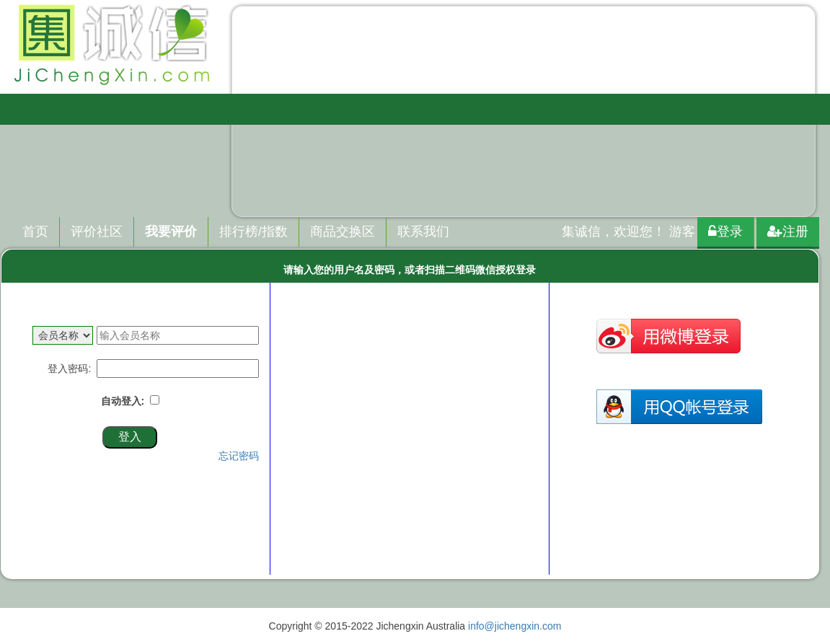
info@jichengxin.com (515, 626)
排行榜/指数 (253, 231)
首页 (35, 231)
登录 (725, 231)
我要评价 (171, 231)
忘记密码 (239, 456)
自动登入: (125, 401)
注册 (788, 231)
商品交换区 (343, 231)
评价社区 (97, 231)
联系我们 (423, 231)
